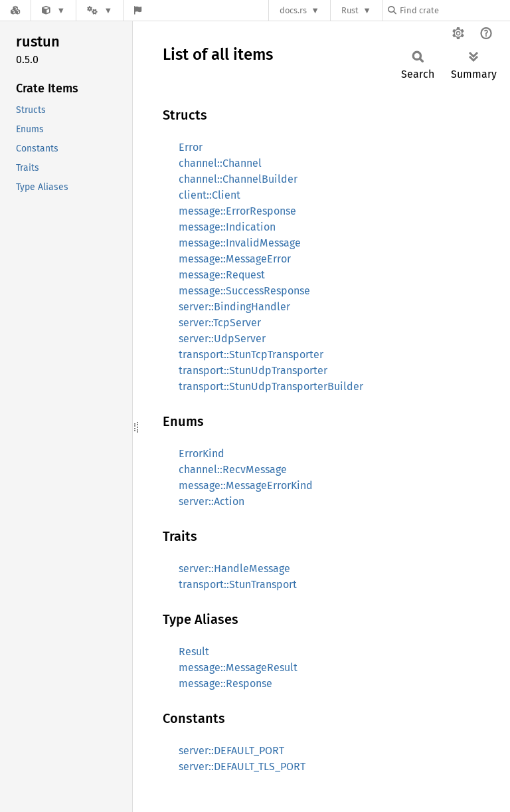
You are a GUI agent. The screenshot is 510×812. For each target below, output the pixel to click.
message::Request (222, 275)
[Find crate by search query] (454, 10)
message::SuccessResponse (244, 291)
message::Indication (227, 227)
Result (194, 652)
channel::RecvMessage (233, 469)
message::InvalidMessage (240, 243)
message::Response (225, 683)
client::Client (210, 195)
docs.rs (293, 10)
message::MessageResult (238, 667)
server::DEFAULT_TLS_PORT (242, 766)
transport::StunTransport (238, 584)
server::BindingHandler (234, 307)
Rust (350, 10)
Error (191, 147)
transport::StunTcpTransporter (251, 355)
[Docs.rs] (15, 10)
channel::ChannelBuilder (238, 179)
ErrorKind (202, 454)
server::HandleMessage (234, 568)
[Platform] (100, 10)
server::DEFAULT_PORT (231, 751)
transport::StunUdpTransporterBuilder (271, 386)
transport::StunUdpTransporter (253, 370)
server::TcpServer (220, 323)
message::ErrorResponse (237, 211)
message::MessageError (235, 259)
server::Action (212, 501)
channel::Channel (220, 163)
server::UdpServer (222, 339)
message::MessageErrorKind (246, 485)
